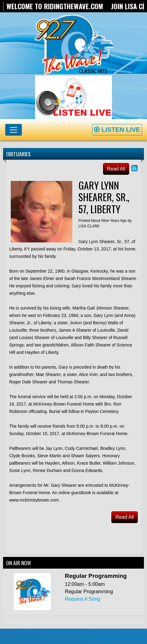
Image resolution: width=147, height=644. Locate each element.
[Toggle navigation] (14, 130)
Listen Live (117, 129)
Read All (116, 169)
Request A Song (83, 599)
